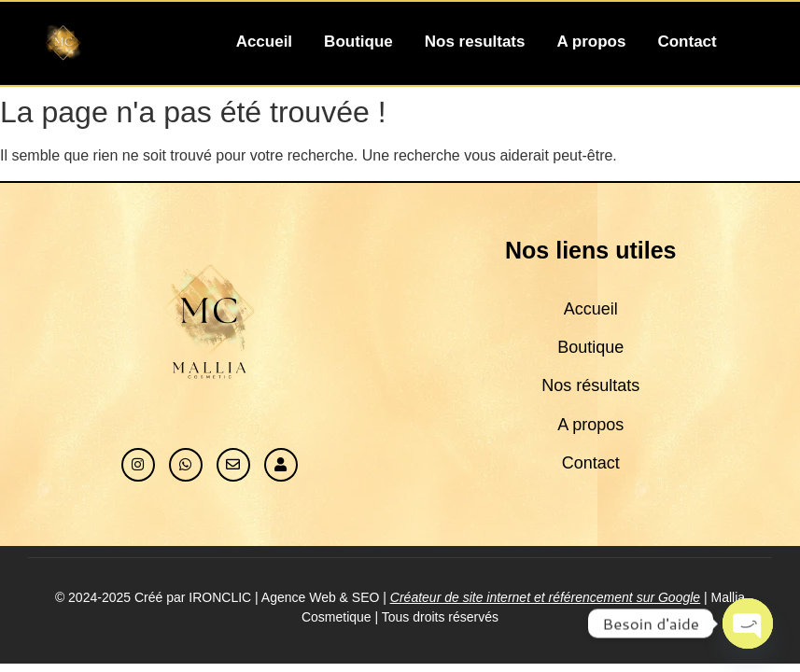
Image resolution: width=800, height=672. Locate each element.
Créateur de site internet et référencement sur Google (545, 597)
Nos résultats (590, 385)
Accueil (264, 42)
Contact (687, 42)
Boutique (358, 42)
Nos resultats (475, 42)
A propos (591, 42)
